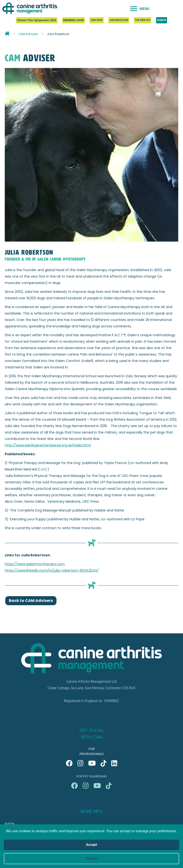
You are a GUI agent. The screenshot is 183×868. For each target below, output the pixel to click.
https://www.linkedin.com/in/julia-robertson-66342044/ (52, 570)
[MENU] (140, 9)
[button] (69, 763)
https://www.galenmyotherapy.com (35, 564)
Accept (91, 845)
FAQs (10, 824)
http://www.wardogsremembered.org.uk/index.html (48, 445)
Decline (91, 858)
